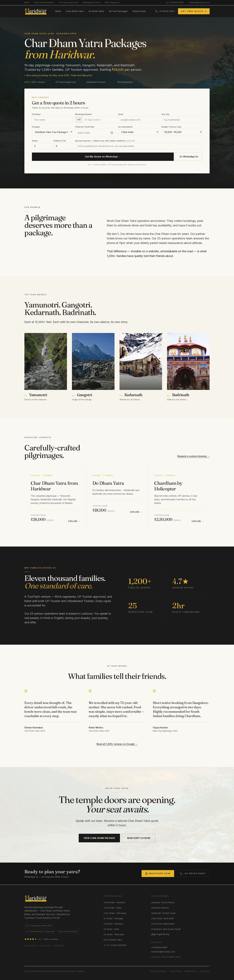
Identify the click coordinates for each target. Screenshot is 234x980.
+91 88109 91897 (175, 3)
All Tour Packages (118, 11)
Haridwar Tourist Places (163, 902)
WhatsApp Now (158, 874)
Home (58, 11)
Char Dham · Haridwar (115, 902)
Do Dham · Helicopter (114, 934)
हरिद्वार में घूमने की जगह (160, 934)
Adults (35, 141)
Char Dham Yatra (75, 11)
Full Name (36, 114)
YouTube (45, 946)
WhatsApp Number (83, 114)
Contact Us (205, 971)
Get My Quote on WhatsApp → (103, 157)
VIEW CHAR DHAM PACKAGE (99, 838)
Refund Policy (191, 971)
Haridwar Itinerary (160, 908)
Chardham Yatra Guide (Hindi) (166, 929)
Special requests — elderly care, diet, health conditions (105, 141)
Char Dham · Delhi (113, 908)
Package (36, 127)
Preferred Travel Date (85, 127)
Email (121, 114)
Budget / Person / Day (171, 127)
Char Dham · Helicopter (115, 913)
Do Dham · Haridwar (113, 924)
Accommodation (126, 127)
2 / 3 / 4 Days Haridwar (115, 945)
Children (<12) (60, 141)
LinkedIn (59, 946)
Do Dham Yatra (96, 11)
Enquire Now (139, 11)
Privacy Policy (176, 971)
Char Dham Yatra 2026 (163, 918)
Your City (165, 114)
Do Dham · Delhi (111, 929)
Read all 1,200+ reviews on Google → (117, 744)
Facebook (31, 946)
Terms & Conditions (158, 971)
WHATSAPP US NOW (139, 838)
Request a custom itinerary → (193, 456)
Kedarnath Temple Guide (163, 913)
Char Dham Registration (163, 924)
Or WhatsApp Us (189, 157)
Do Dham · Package (113, 918)
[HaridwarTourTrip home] (36, 11)
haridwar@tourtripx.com (199, 3)
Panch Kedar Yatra (113, 940)
